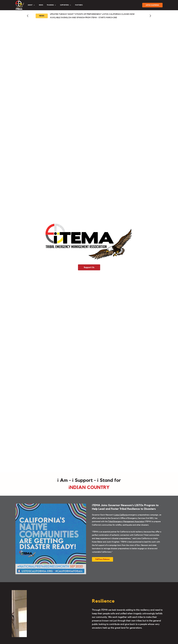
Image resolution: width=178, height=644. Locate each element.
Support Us (89, 267)
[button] (32, 5)
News (41, 5)
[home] (20, 5)
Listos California (121, 515)
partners (79, 5)
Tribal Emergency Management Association (126, 521)
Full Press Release (103, 559)
